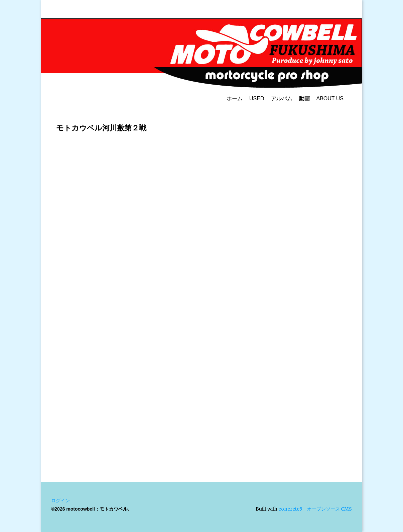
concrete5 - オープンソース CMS (315, 509)
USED (257, 98)
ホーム (235, 98)
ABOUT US (330, 98)
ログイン (60, 501)
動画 (304, 98)
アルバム (282, 98)
